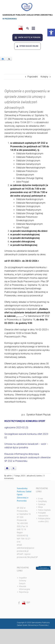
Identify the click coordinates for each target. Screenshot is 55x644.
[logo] (27, 4)
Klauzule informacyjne (24, 588)
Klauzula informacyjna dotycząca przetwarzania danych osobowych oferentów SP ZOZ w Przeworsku (27, 457)
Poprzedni (33, 77)
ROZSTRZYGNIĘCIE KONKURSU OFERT (25, 421)
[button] (51, 33)
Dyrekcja (42, 504)
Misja (40, 507)
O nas (41, 499)
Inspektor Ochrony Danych (23, 581)
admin (9, 476)
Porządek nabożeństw (43, 514)
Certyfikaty (42, 501)
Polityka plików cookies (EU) (44, 520)
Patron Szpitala (44, 510)
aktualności (31, 476)
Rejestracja (24, 592)
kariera (39, 476)
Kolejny (44, 77)
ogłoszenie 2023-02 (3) (16, 428)
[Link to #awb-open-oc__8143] (33, 28)
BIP (26, 603)
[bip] (21, 27)
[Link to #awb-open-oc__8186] (28, 28)
